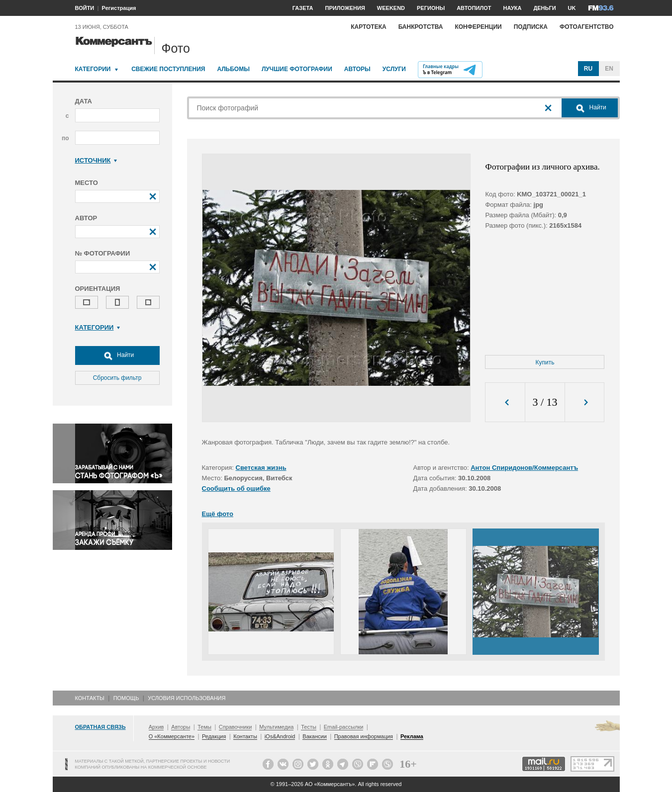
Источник (96, 160)
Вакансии (315, 736)
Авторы (357, 69)
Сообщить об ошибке (236, 488)
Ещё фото (218, 514)
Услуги (394, 69)
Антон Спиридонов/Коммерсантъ (524, 468)
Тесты (309, 727)
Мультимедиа (276, 727)
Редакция (214, 736)
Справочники (236, 727)
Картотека (369, 27)
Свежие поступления (168, 69)
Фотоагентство (587, 27)
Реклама (412, 736)
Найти (117, 355)
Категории (93, 69)
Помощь (126, 698)
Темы (204, 727)
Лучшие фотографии (297, 69)
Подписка (531, 27)
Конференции (478, 27)
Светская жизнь (261, 468)
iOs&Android (280, 736)
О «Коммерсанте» (172, 736)
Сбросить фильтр (117, 378)
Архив (156, 727)
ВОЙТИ (85, 8)
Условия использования (187, 698)
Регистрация (119, 8)
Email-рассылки (344, 727)
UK (572, 8)
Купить (545, 362)
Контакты (90, 698)
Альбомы (233, 69)
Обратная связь (100, 727)
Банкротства (421, 27)
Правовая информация (364, 736)
